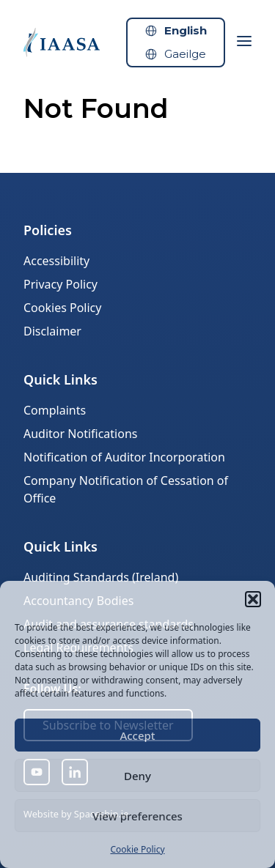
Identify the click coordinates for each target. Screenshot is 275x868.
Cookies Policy (62, 308)
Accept (137, 735)
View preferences (137, 816)
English (186, 30)
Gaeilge (185, 54)
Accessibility (56, 261)
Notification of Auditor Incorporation (124, 457)
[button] (253, 599)
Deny (137, 776)
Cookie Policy (137, 849)
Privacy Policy (60, 284)
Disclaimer (52, 331)
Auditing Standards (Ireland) (101, 577)
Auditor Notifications (80, 434)
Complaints (55, 410)
